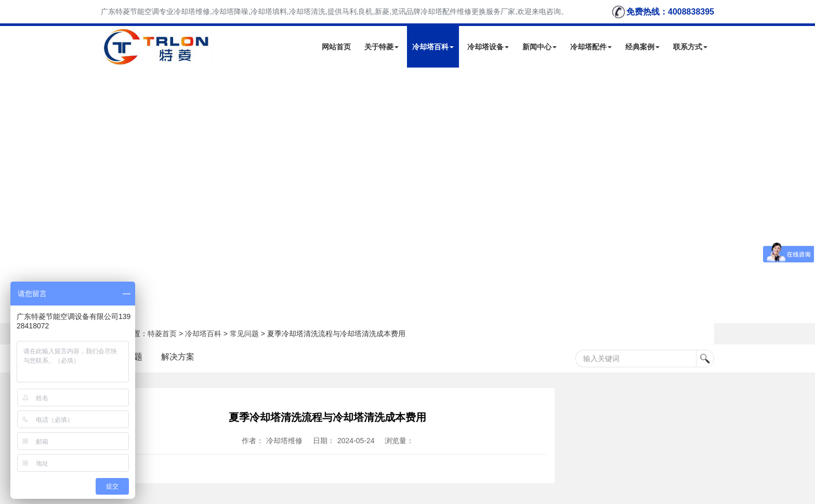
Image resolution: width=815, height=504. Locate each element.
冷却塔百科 (433, 47)
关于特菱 (382, 47)
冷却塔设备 (488, 47)
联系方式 (690, 47)
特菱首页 (162, 334)
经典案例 (642, 47)
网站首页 (336, 47)
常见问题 (244, 334)
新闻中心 (540, 47)
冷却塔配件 (591, 47)
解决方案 (178, 357)
